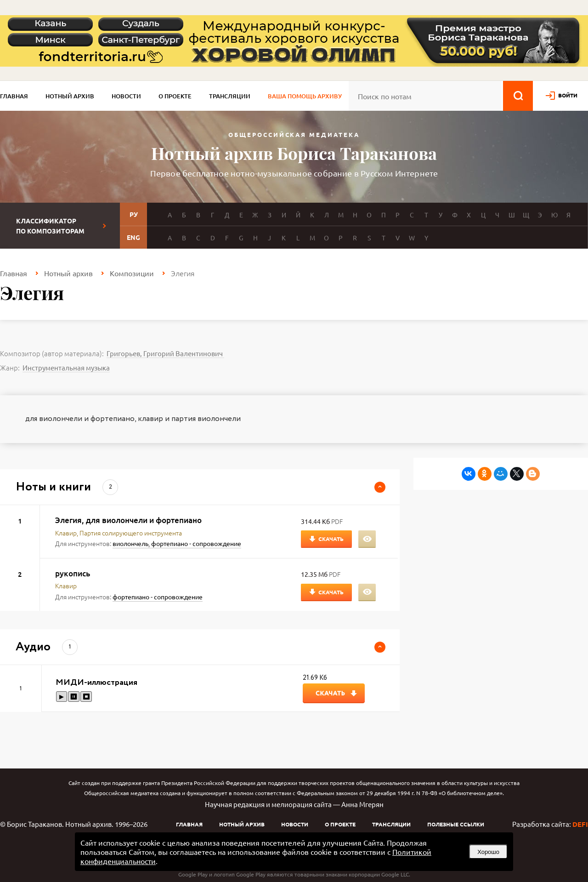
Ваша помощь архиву (305, 96)
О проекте (175, 96)
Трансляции (230, 96)
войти (568, 95)
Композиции (132, 273)
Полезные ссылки (456, 824)
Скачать (331, 539)
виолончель (130, 543)
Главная (14, 96)
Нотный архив (70, 96)
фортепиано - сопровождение (196, 543)
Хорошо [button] (488, 852)
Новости (126, 96)
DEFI (580, 824)
